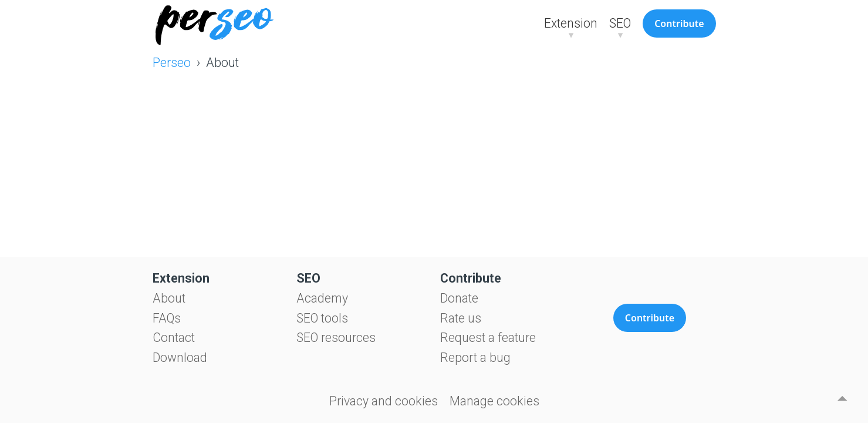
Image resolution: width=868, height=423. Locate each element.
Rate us (461, 318)
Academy (322, 298)
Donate (459, 298)
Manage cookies (494, 401)
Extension (571, 23)
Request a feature (488, 338)
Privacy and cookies (384, 401)
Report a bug (475, 357)
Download (180, 357)
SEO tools (322, 318)
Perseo (172, 63)
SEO (620, 23)
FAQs (167, 318)
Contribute (679, 23)
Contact (174, 338)
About (169, 298)
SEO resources (336, 338)
